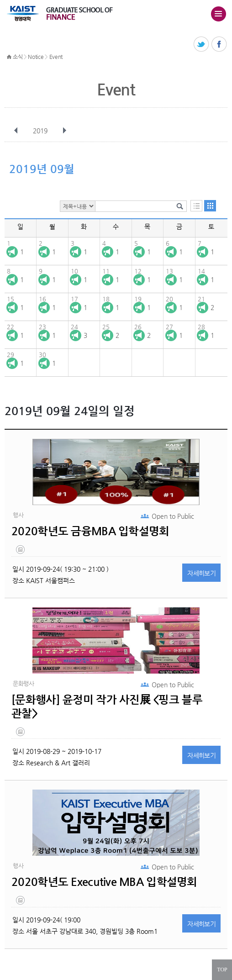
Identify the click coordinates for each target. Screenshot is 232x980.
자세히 (201, 573)
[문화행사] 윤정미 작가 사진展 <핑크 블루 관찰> (107, 706)
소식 (18, 57)
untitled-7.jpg (21, 734)
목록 (196, 206)
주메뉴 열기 (218, 14)
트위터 (202, 45)
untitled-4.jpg (21, 552)
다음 (64, 131)
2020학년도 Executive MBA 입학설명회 (104, 882)
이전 (16, 131)
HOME (9, 57)
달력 (210, 206)
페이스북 (219, 45)
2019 (41, 131)
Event (56, 57)
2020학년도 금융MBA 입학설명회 (90, 531)
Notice (36, 57)
